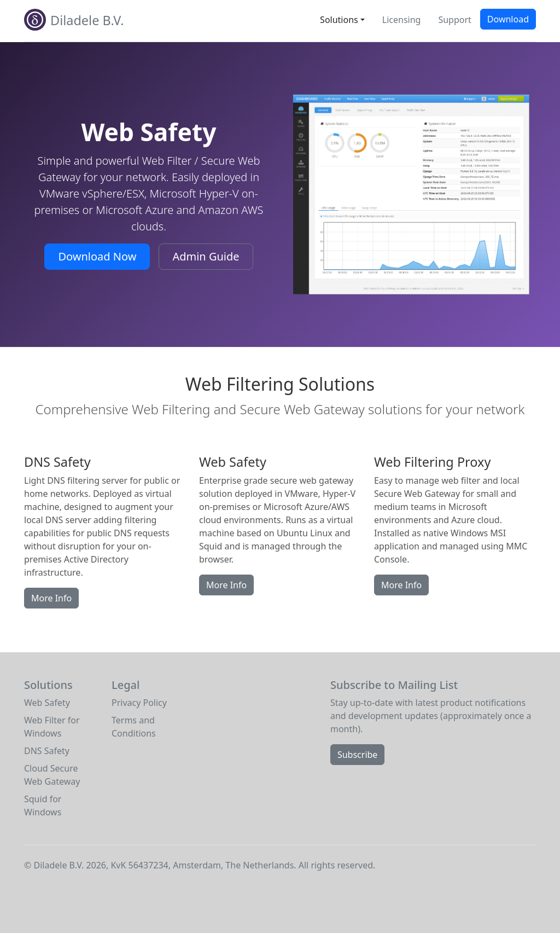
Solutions (339, 20)
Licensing (402, 20)
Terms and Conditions (134, 727)
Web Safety (47, 703)
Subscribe (357, 755)
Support (454, 20)
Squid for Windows (43, 805)
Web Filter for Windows (52, 727)
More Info (51, 598)
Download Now (97, 256)
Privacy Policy (139, 703)
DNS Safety (47, 751)
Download (508, 19)
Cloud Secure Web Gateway (52, 775)
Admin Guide (206, 256)
